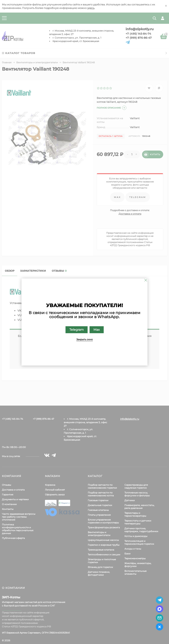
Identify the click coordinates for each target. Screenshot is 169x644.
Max (97, 330)
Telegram (77, 330)
